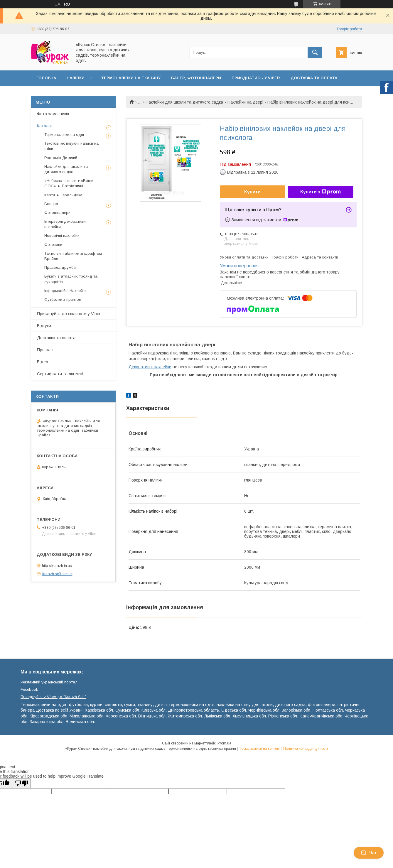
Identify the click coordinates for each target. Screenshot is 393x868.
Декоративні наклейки (150, 367)
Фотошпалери (57, 213)
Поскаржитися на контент (260, 749)
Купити (252, 192)
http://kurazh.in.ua (57, 565)
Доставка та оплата (314, 78)
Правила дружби (60, 267)
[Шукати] (315, 53)
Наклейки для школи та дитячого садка (184, 102)
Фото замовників (53, 114)
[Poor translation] (21, 783)
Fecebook (29, 689)
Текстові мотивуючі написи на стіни (71, 146)
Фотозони (53, 245)
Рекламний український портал (49, 682)
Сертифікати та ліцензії (60, 374)
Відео (43, 362)
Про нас (45, 350)
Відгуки (44, 326)
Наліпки (76, 78)
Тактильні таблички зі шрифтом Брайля (73, 256)
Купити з (321, 192)
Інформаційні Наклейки (65, 291)
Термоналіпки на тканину (131, 78)
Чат (369, 853)
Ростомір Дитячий (61, 158)
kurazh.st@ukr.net (57, 574)
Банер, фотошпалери (196, 78)
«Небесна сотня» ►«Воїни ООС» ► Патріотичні (69, 183)
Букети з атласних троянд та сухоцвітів (71, 279)
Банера (51, 204)
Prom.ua (224, 743)
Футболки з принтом (63, 299)
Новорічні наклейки (62, 235)
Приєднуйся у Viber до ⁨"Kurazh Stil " (53, 697)
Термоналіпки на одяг (64, 135)
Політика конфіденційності (306, 749)
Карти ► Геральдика (64, 195)
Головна (46, 78)
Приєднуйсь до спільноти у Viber (69, 314)
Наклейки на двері (245, 102)
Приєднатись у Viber (256, 78)
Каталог (45, 126)
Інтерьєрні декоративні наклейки (65, 224)
